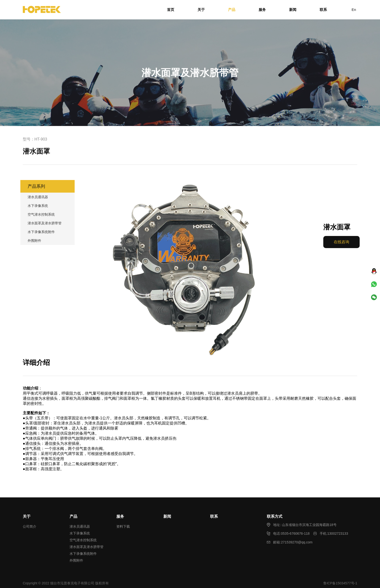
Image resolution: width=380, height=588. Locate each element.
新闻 (293, 10)
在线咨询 (341, 242)
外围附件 (34, 241)
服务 (262, 10)
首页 (171, 10)
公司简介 (30, 526)
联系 (323, 10)
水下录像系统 (38, 206)
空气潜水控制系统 (41, 214)
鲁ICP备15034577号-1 (340, 583)
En (354, 10)
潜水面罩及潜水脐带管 (45, 223)
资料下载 (123, 526)
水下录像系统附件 (41, 232)
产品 (232, 10)
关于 (201, 10)
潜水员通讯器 (38, 197)
